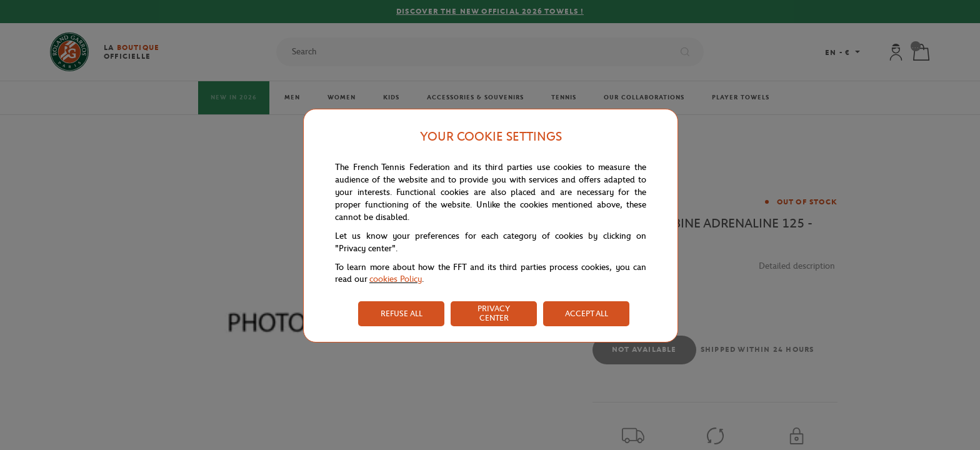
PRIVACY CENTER (494, 313)
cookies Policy (396, 279)
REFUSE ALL (402, 313)
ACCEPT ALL (587, 313)
